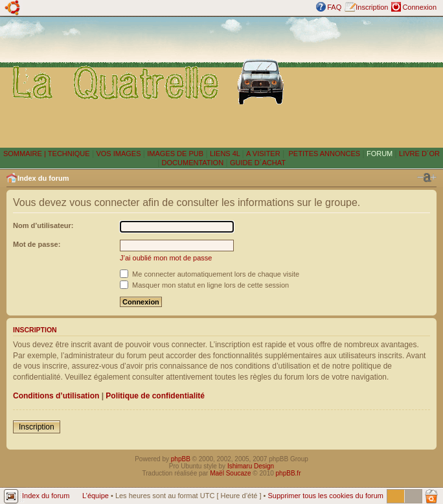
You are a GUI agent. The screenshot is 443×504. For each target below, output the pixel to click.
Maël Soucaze (230, 473)
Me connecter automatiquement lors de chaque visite (210, 274)
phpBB (181, 459)
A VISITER (263, 154)
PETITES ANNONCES (323, 154)
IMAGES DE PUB (175, 154)
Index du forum (43, 178)
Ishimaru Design (251, 466)
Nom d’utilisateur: (43, 225)
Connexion (419, 7)
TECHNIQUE (69, 154)
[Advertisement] (367, 82)
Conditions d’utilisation (56, 396)
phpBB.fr (289, 473)
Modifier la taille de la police (427, 178)
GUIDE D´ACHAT (258, 163)
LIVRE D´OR (419, 154)
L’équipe (96, 496)
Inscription (372, 7)
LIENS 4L (226, 154)
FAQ (334, 7)
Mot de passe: (37, 244)
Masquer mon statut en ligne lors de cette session (204, 285)
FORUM (380, 154)
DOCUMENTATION (193, 163)
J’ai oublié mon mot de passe (166, 258)
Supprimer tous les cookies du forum (325, 496)
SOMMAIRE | (26, 154)
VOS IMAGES (118, 154)
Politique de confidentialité (155, 396)
